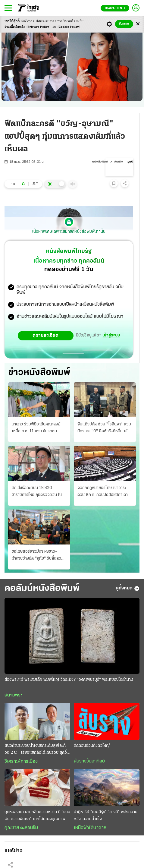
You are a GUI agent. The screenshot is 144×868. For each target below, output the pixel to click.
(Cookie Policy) (69, 27)
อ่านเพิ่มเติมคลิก (28, 27)
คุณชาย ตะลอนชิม (21, 828)
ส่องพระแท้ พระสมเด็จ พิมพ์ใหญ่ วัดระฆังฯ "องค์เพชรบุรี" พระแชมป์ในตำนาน (69, 680)
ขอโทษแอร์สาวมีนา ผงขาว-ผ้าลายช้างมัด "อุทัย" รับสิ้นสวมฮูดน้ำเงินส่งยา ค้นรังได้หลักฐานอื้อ (38, 556)
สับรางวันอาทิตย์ (89, 761)
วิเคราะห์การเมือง (21, 762)
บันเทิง (118, 162)
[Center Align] (138, 24)
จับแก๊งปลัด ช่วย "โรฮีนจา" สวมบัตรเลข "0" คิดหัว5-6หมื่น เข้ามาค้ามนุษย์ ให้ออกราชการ (104, 428)
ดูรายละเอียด (45, 336)
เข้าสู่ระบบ (111, 335)
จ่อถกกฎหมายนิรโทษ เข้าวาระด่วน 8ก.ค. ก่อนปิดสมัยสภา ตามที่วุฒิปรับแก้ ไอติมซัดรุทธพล (104, 492)
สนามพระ (13, 695)
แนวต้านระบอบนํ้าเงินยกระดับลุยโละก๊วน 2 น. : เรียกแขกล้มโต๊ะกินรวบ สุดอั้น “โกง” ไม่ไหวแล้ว (37, 750)
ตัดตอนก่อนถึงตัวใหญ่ (92, 746)
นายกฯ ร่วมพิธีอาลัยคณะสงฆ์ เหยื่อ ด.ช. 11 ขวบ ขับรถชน (36, 428)
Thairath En (115, 8)
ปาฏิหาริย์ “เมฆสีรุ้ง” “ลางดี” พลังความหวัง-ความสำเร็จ (106, 816)
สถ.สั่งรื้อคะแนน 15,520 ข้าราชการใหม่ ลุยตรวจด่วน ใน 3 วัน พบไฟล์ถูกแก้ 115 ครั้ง (39, 492)
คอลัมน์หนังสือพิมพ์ (42, 589)
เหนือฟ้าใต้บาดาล (90, 828)
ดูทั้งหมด (128, 589)
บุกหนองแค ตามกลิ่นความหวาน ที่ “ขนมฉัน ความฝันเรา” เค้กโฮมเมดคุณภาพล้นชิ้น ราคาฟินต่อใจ (37, 816)
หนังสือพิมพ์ (100, 162)
